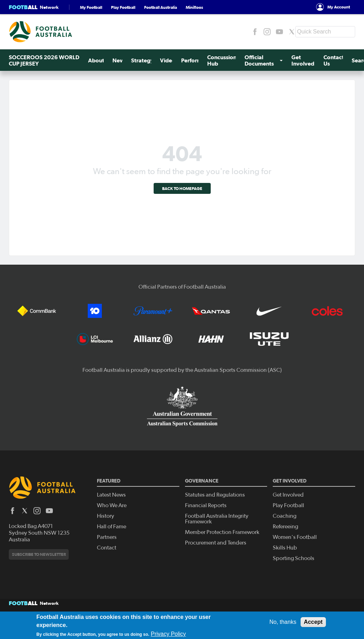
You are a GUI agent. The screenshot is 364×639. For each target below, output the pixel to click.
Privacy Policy (168, 634)
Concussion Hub (222, 60)
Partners (107, 537)
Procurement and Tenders (216, 543)
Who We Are (112, 505)
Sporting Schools (294, 558)
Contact (107, 548)
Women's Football (295, 537)
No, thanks (283, 622)
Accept (313, 622)
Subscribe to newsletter (39, 554)
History (106, 516)
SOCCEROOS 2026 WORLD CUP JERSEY (44, 60)
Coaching (285, 516)
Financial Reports (206, 505)
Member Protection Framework (222, 532)
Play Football (123, 7)
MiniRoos (194, 7)
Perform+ (193, 60)
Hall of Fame (112, 527)
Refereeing (285, 527)
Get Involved (303, 60)
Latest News (111, 495)
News (120, 60)
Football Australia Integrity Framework (217, 519)
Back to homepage (182, 188)
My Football (91, 7)
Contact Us (334, 60)
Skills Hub (285, 548)
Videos (169, 60)
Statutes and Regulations (215, 495)
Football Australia (161, 7)
